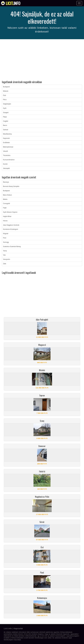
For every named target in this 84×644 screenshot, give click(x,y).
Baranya (6, 182)
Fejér (5, 208)
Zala (5, 264)
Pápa (5, 117)
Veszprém (7, 259)
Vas (4, 255)
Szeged (6, 113)
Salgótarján (7, 104)
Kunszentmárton (9, 160)
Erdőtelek (6, 143)
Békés (5, 199)
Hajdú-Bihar (7, 216)
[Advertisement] (42, 60)
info (13, 3)
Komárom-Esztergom (11, 229)
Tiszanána (7, 155)
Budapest (6, 87)
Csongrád (6, 204)
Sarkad (6, 130)
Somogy (6, 242)
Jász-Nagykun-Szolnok (11, 225)
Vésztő (5, 151)
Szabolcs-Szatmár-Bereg (12, 247)
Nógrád (6, 234)
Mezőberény (7, 134)
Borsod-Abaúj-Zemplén (11, 186)
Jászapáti (6, 168)
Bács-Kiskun (7, 195)
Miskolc (6, 91)
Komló (5, 164)
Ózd (5, 95)
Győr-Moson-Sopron (10, 212)
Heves (5, 221)
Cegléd (6, 121)
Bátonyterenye (8, 147)
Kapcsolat (18, 629)
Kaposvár (6, 138)
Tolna (5, 251)
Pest (5, 238)
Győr (5, 108)
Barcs (5, 125)
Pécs (5, 100)
